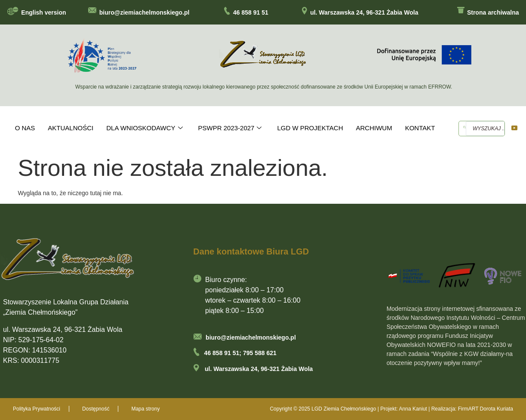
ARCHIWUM (374, 128)
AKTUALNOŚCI (71, 128)
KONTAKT (420, 128)
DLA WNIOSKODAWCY (144, 128)
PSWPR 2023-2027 (230, 128)
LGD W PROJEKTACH (310, 128)
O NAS (25, 128)
